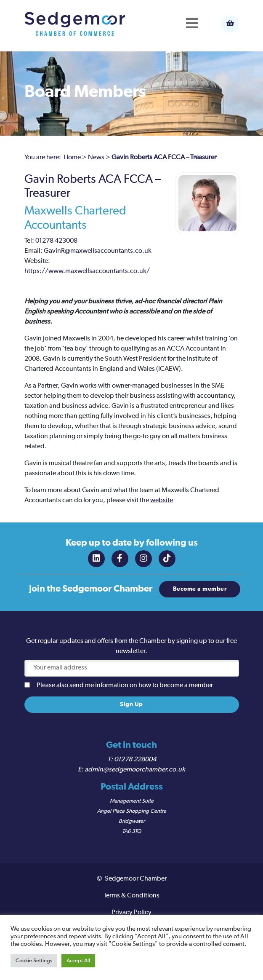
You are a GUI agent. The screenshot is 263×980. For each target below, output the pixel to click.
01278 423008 (56, 241)
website (162, 501)
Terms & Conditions (131, 896)
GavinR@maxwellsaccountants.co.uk (98, 251)
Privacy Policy (131, 913)
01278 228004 (135, 760)
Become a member (200, 589)
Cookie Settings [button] (34, 961)
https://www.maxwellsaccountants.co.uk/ (87, 271)
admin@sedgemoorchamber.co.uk (135, 770)
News (96, 158)
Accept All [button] (78, 961)
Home (72, 158)
